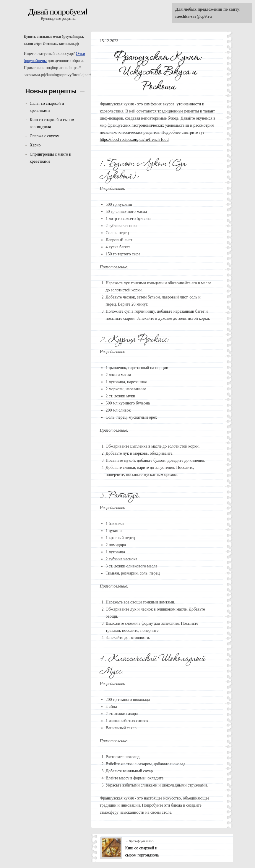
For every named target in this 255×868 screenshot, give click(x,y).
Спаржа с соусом (45, 136)
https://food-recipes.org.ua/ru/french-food (134, 139)
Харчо (35, 145)
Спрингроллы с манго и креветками (51, 158)
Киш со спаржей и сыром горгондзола (52, 123)
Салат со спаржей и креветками (47, 107)
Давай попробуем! (58, 12)
